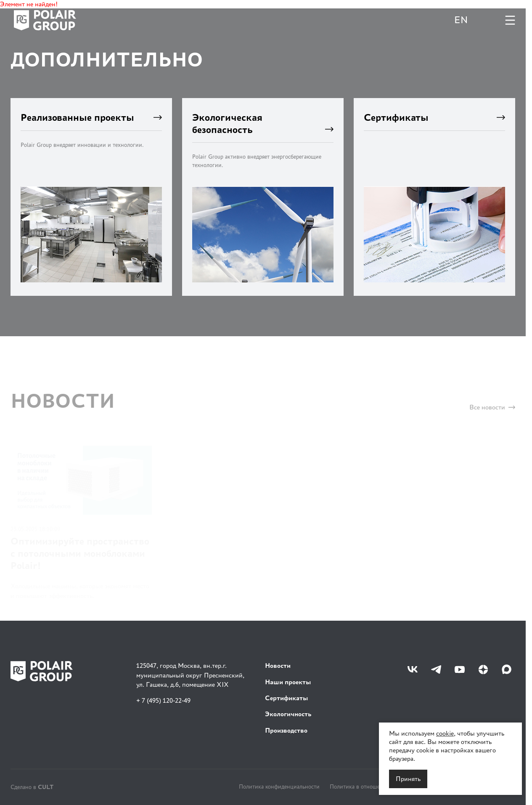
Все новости (492, 412)
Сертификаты (287, 698)
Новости (278, 666)
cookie (445, 733)
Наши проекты (288, 682)
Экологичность (288, 714)
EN (461, 20)
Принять (408, 779)
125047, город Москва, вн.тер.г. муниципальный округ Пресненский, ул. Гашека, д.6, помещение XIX (190, 675)
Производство (286, 730)
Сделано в (32, 787)
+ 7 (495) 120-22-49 (163, 700)
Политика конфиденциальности (279, 786)
